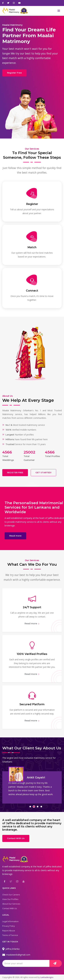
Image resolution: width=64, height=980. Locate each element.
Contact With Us (16, 838)
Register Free (14, 73)
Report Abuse (9, 931)
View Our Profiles (10, 899)
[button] (30, 807)
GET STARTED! (43, 472)
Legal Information (10, 921)
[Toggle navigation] (59, 11)
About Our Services (11, 904)
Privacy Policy (9, 926)
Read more (15, 536)
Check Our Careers (11, 895)
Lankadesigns (47, 977)
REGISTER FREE (15, 472)
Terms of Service (10, 935)
